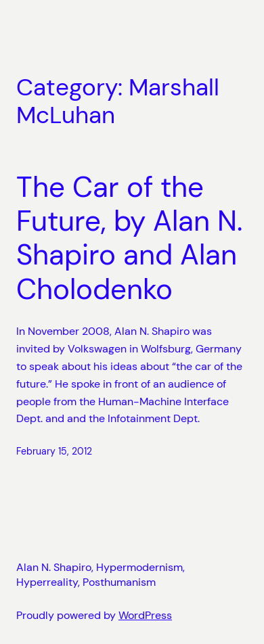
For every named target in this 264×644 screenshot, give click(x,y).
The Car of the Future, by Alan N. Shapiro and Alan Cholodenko (129, 239)
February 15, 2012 (54, 451)
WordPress (145, 615)
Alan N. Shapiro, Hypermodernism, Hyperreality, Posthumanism (101, 575)
